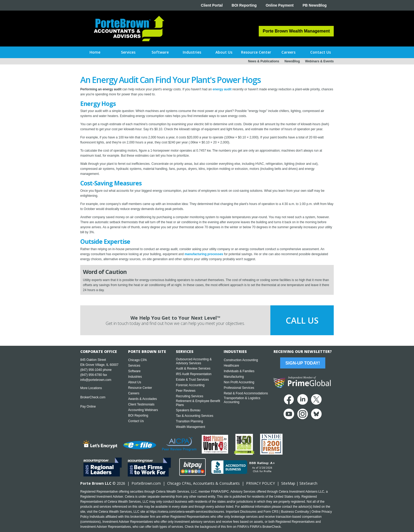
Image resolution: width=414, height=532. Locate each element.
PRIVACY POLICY (260, 483)
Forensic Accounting (190, 385)
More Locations (91, 388)
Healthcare (231, 366)
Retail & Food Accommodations (246, 393)
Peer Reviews (186, 391)
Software (134, 371)
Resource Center (140, 388)
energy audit (222, 89)
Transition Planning (189, 421)
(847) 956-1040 (91, 370)
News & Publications (264, 61)
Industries (135, 377)
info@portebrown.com (96, 380)
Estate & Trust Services (192, 380)
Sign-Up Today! (303, 363)
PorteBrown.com (146, 483)
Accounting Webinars (143, 410)
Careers (134, 393)
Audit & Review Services (193, 368)
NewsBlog (292, 61)
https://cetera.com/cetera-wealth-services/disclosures (187, 512)
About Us (135, 382)
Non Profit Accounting (239, 382)
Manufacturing (234, 377)
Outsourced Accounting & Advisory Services (194, 361)
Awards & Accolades (142, 399)
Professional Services (239, 388)
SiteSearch (308, 483)
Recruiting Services (189, 396)
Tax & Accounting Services (194, 416)
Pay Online (88, 407)
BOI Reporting (244, 5)
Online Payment (280, 5)
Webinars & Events (319, 61)
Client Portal (212, 5)
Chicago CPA (137, 360)
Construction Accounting (241, 360)
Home (95, 52)
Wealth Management (190, 427)
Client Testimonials (141, 404)
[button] (128, 52)
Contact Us (136, 421)
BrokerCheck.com (93, 397)
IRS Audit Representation (194, 374)
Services (134, 366)
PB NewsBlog (315, 5)
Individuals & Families (239, 371)
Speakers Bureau (188, 410)
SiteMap (288, 483)
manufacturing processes (204, 254)
